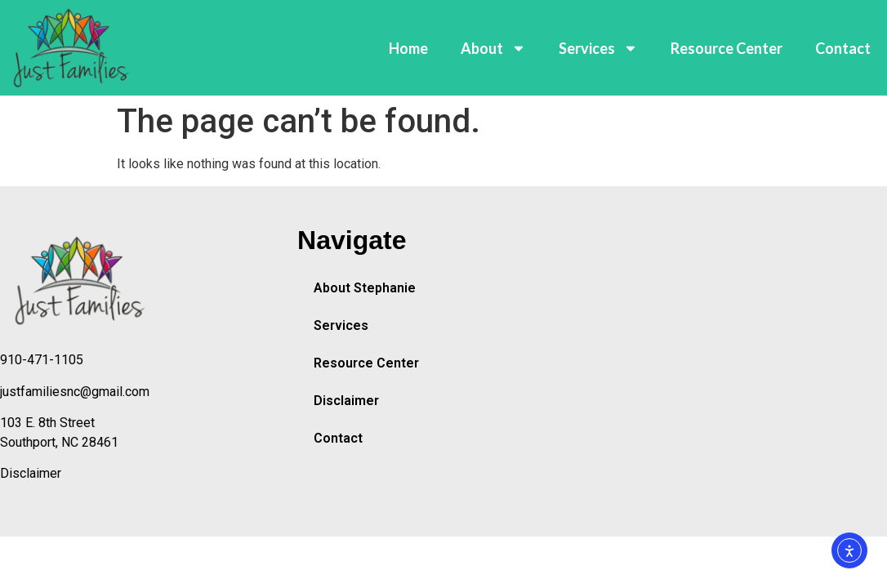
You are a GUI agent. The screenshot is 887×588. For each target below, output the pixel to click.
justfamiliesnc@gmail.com (75, 392)
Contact (843, 48)
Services (598, 48)
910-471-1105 (42, 360)
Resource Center (727, 48)
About (493, 48)
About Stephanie (365, 288)
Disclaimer (31, 473)
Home (408, 48)
